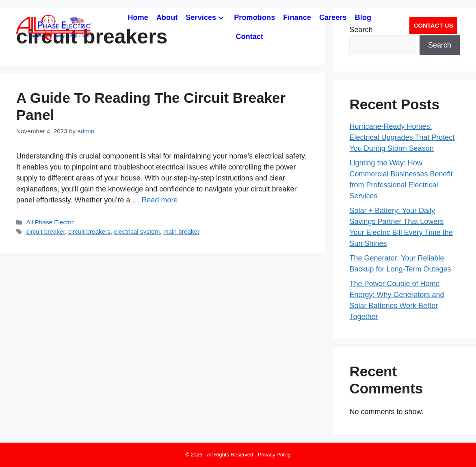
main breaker (181, 231)
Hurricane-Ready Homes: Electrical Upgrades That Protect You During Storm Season (402, 137)
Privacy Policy (274, 455)
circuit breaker (45, 231)
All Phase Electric (50, 222)
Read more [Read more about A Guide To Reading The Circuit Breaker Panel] (159, 200)
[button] (221, 18)
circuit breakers (89, 231)
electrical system (137, 231)
